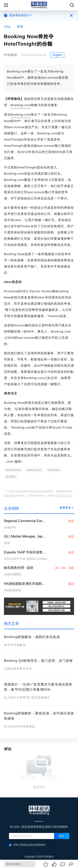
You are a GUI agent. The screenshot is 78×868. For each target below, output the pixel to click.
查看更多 (67, 508)
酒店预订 (11, 477)
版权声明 (9, 496)
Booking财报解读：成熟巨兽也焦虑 (32, 637)
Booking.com (21, 105)
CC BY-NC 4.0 (63, 496)
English (57, 55)
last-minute (54, 470)
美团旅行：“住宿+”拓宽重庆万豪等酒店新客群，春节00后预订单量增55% (38, 687)
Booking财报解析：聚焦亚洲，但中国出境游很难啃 (39, 716)
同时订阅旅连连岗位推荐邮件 (27, 845)
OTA (7, 27)
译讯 (20, 27)
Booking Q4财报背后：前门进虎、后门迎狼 (38, 661)
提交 (62, 836)
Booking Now (13, 470)
